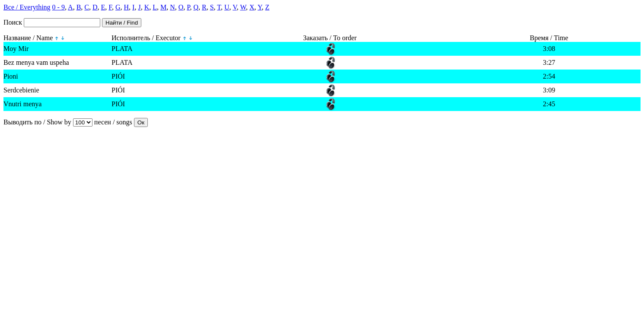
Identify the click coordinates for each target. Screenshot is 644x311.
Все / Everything (27, 7)
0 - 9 (59, 7)
